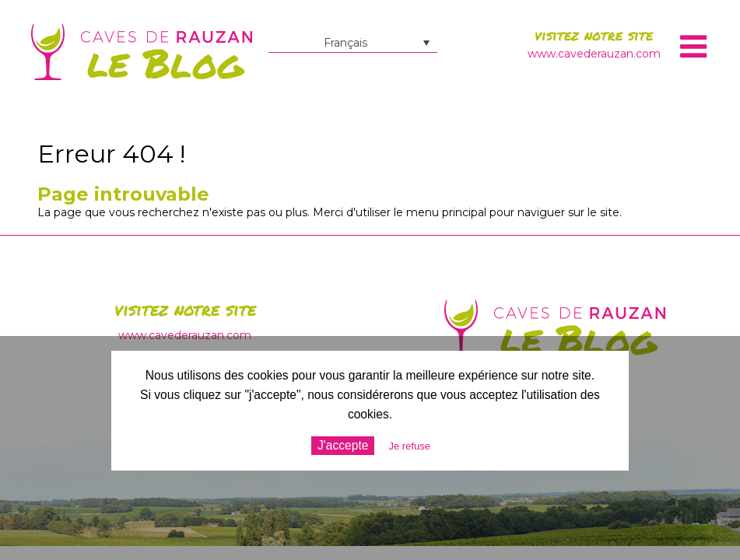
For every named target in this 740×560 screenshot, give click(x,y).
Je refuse (409, 446)
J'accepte (343, 445)
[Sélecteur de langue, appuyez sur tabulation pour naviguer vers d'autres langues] (353, 43)
